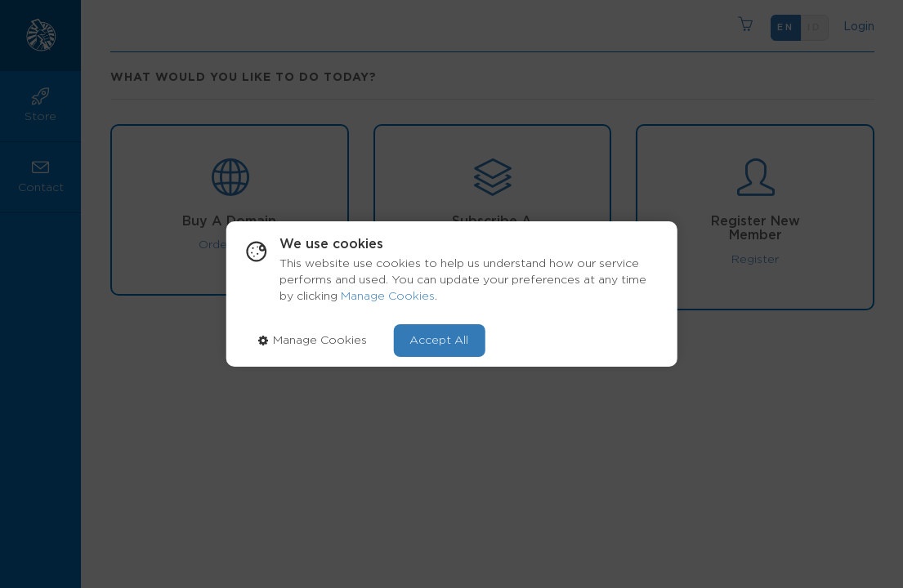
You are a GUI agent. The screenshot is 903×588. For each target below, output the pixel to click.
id (815, 27)
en (786, 27)
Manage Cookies (388, 296)
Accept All (439, 341)
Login (856, 27)
